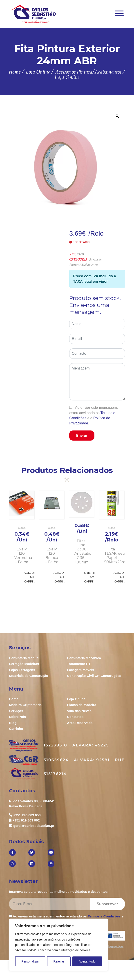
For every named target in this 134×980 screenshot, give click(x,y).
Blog (13, 723)
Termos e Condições (104, 916)
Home (14, 699)
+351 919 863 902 (26, 820)
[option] (67, 166)
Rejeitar (59, 961)
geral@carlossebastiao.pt (34, 826)
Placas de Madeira (82, 705)
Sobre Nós (17, 717)
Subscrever (107, 904)
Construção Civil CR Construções (94, 676)
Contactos (75, 717)
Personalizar (30, 961)
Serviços (16, 711)
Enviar (82, 436)
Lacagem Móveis (80, 670)
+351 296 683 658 (27, 815)
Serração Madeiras (24, 664)
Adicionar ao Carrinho (32, 577)
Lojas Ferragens (22, 670)
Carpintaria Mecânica (84, 658)
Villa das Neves (79, 711)
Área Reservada (80, 723)
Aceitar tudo (87, 961)
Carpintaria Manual (24, 658)
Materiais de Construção (29, 676)
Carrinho (16, 729)
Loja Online (76, 699)
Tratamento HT (79, 664)
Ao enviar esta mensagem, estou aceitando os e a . (94, 415)
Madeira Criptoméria (25, 705)
